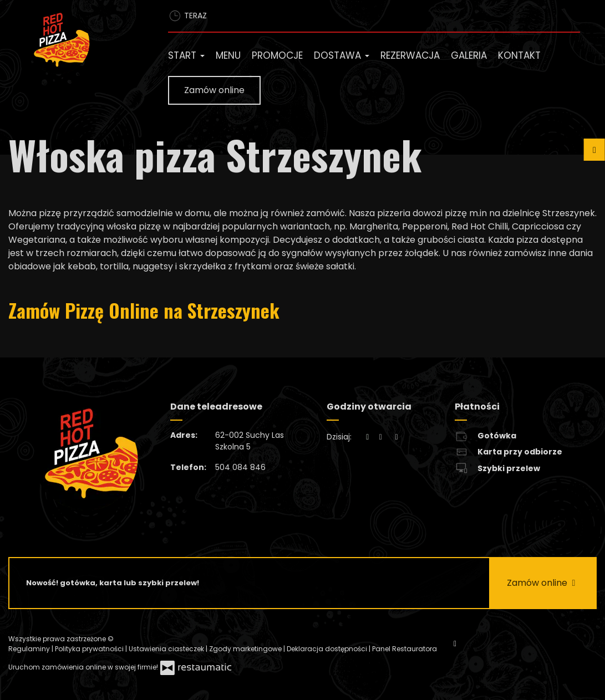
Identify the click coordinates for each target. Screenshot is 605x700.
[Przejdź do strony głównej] (80, 42)
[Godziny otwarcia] (396, 437)
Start (186, 55)
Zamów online (214, 90)
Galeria (469, 55)
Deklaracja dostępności (328, 649)
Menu (228, 55)
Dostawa (342, 55)
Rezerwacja (410, 55)
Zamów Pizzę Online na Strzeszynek (144, 310)
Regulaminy (30, 649)
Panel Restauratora (405, 649)
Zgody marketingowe (246, 649)
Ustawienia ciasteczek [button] (167, 649)
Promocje (277, 55)
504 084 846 (240, 467)
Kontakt (519, 55)
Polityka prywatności (90, 649)
